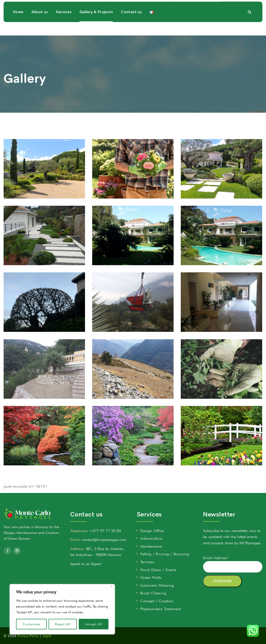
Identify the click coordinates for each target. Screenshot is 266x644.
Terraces (147, 562)
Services (64, 34)
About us (40, 34)
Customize (31, 624)
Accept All (94, 624)
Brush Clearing (153, 593)
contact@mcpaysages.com (139, 14)
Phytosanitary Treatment (161, 609)
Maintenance (151, 546)
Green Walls (151, 577)
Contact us (131, 34)
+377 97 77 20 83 (196, 14)
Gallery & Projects (96, 34)
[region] (62, 609)
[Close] (112, 586)
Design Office (152, 531)
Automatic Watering (157, 585)
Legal (47, 636)
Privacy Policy (28, 636)
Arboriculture (151, 538)
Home (18, 34)
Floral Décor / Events (158, 570)
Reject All (63, 624)
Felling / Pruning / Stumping (165, 554)
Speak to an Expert (86, 564)
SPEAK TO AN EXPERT (240, 12)
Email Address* (216, 558)
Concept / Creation (157, 601)
